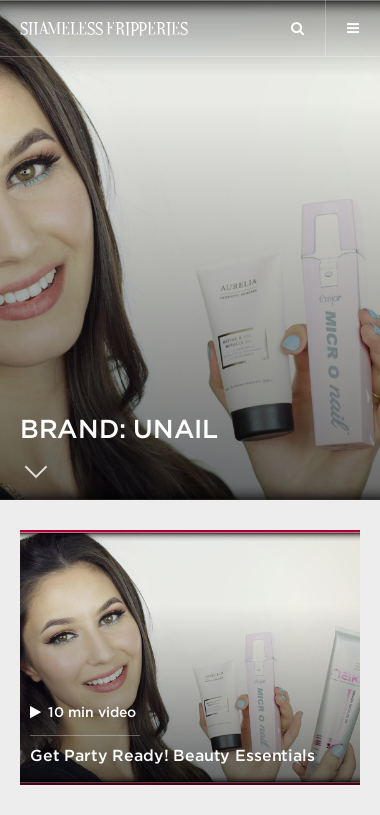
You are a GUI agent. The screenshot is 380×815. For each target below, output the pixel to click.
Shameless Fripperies (103, 28)
